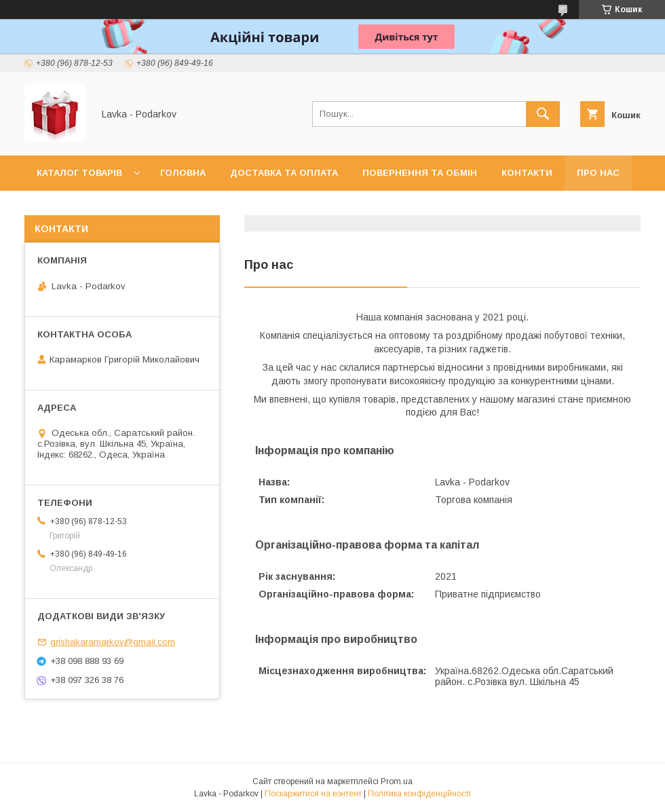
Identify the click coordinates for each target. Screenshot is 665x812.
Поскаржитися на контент (313, 794)
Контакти (527, 173)
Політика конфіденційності (419, 794)
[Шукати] (543, 114)
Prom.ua (397, 781)
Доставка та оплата (284, 173)
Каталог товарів (79, 173)
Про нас (598, 173)
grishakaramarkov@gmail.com (113, 642)
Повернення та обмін (420, 173)
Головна (183, 173)
